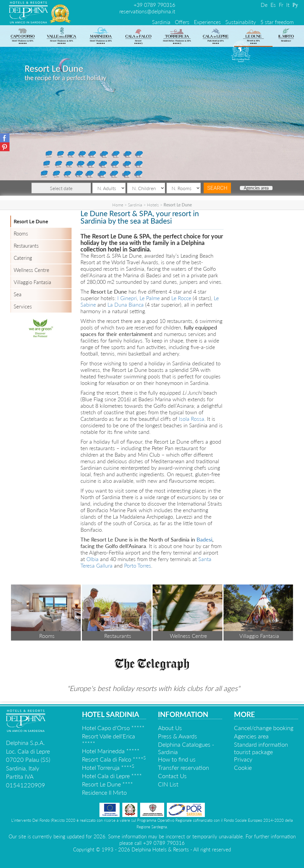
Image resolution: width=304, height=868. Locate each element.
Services (23, 306)
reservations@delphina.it (147, 11)
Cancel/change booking (264, 728)
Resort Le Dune (31, 221)
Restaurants (26, 246)
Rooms (21, 234)
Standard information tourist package (261, 748)
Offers (182, 22)
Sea (18, 294)
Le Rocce (181, 298)
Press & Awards (178, 736)
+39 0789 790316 (154, 5)
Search (217, 188)
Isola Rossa (191, 419)
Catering (23, 258)
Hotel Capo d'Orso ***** (113, 728)
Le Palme (150, 298)
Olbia (92, 559)
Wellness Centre (31, 270)
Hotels (153, 205)
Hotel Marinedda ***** (111, 751)
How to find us (177, 759)
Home (118, 205)
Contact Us (172, 776)
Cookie (243, 767)
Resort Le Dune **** (107, 784)
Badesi (204, 539)
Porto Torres (138, 566)
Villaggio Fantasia (32, 282)
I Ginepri (127, 298)
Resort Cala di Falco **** (114, 759)
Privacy (243, 759)
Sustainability (241, 22)
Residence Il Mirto (104, 792)
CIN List (168, 784)
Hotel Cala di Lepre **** (112, 776)
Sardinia (161, 22)
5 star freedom (277, 22)
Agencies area (256, 188)
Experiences (207, 22)
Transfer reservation (183, 767)
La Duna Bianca (126, 305)
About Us (170, 728)
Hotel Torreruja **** (108, 767)
